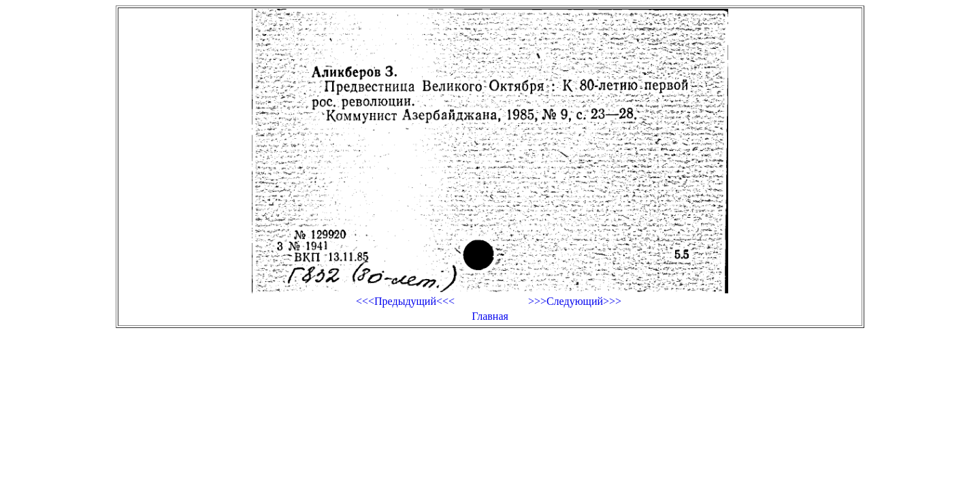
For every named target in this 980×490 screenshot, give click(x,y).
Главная (490, 316)
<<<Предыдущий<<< (405, 301)
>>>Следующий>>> (575, 301)
